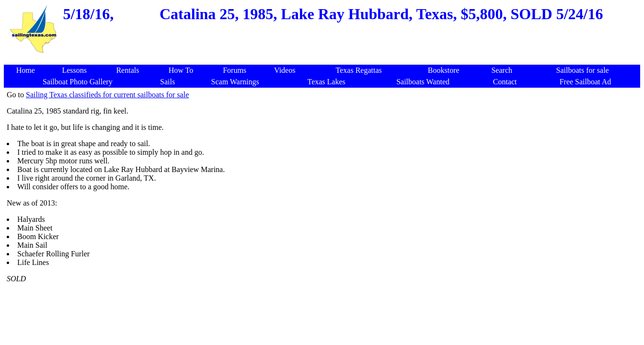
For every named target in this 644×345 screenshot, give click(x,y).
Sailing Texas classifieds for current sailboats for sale (107, 95)
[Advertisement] (324, 60)
